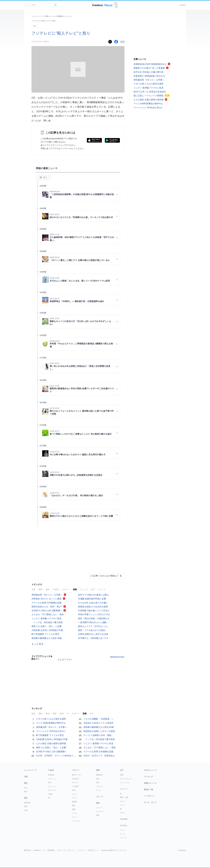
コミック (123, 838)
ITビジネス (52, 790)
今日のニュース (150, 770)
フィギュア (76, 821)
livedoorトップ (39, 850)
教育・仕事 (124, 797)
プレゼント (100, 811)
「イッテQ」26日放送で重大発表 (47, 622)
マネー (122, 805)
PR (49, 798)
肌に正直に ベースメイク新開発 (148, 96)
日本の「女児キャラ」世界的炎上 (99, 756)
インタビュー (149, 796)
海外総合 (27, 803)
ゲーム (122, 834)
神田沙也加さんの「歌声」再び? (47, 607)
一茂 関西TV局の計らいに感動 (92, 622)
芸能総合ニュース (63, 16)
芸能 (75, 589)
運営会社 (28, 850)
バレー (74, 817)
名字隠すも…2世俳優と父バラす (93, 638)
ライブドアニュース (102, 5)
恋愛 (122, 775)
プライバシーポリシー (66, 850)
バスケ (74, 813)
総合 (33, 714)
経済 (62, 714)
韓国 (26, 806)
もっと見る (37, 644)
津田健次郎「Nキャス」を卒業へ (47, 595)
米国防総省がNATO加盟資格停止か (150, 64)
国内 (40, 589)
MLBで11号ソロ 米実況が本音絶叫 (150, 92)
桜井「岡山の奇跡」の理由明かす (94, 618)
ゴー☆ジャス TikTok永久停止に (51, 731)
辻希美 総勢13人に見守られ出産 (93, 634)
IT (68, 714)
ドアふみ (116, 5)
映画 (98, 803)
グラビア (99, 786)
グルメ (122, 813)
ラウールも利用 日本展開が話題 (46, 603)
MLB (74, 790)
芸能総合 (99, 775)
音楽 (98, 779)
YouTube (124, 819)
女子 (93, 589)
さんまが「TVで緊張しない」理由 (48, 614)
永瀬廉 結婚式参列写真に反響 (92, 599)
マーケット (52, 779)
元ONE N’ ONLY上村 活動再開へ (47, 611)
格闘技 (74, 802)
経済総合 (51, 775)
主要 (33, 589)
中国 (26, 810)
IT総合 (50, 794)
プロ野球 (75, 786)
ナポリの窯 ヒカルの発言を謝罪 (51, 719)
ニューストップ (37, 16)
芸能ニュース (50, 16)
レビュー (99, 808)
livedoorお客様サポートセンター (114, 850)
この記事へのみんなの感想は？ (104, 576)
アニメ (122, 830)
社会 (26, 788)
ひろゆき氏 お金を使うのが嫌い (93, 603)
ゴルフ (74, 794)
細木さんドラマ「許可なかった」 (94, 626)
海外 (48, 589)
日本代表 (75, 779)
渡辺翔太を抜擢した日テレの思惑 (99, 731)
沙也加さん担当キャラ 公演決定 (98, 723)
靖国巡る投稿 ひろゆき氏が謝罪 (93, 607)
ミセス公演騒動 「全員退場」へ (98, 719)
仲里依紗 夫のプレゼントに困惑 (46, 599)
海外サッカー (77, 775)
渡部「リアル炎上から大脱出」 (93, 630)
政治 (48, 714)
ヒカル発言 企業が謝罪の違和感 (51, 743)
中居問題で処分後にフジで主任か (94, 611)
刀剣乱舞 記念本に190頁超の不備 (47, 630)
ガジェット (52, 786)
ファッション (125, 782)
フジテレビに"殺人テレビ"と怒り (61, 33)
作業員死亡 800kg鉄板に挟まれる (149, 76)
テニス (74, 798)
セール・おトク (150, 802)
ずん (35, 26)
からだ (122, 801)
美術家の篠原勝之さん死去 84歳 (47, 638)
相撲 (74, 809)
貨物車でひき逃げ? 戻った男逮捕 (149, 68)
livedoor (183, 5)
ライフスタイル (126, 779)
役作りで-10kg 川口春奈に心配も (94, 595)
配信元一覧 (148, 790)
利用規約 (51, 850)
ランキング (148, 777)
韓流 (98, 782)
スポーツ (66, 589)
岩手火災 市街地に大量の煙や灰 (148, 72)
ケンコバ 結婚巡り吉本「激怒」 (98, 735)
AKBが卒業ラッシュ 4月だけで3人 (94, 614)
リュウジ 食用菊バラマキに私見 (46, 618)
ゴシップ (84, 589)
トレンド (102, 589)
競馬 (74, 805)
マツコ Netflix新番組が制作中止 (51, 723)
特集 (98, 815)
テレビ (98, 790)
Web (50, 782)
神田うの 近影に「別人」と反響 (46, 626)
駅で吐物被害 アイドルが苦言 (45, 634)
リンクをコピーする (122, 42)
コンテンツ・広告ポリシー (88, 850)
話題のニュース (150, 783)
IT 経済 (56, 589)
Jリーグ (75, 782)
